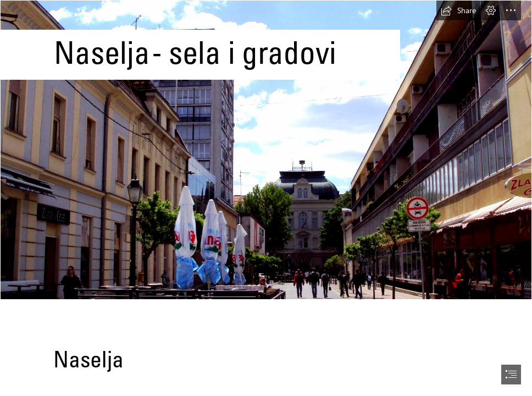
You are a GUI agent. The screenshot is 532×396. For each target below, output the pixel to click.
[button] (458, 10)
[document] (266, 198)
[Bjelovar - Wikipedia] (266, 150)
